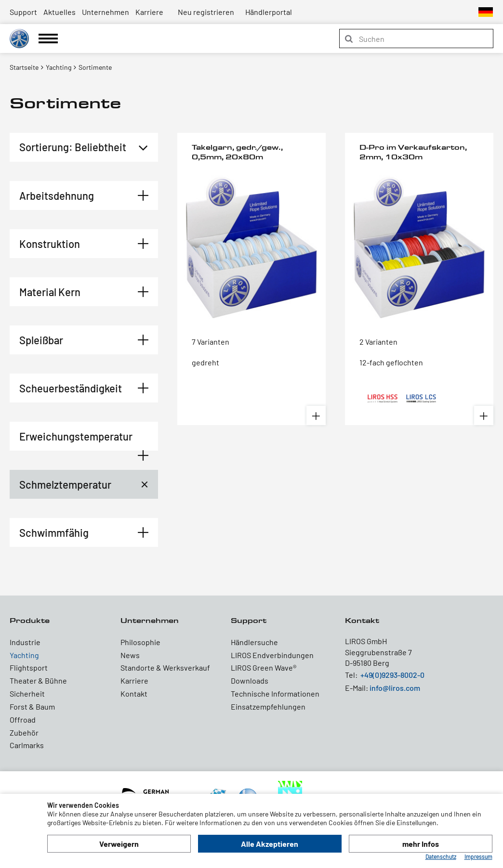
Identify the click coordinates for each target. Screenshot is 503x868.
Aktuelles (60, 12)
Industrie (25, 642)
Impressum (478, 856)
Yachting (24, 655)
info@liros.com (395, 688)
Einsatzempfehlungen (268, 706)
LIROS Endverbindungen (272, 655)
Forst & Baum (32, 706)
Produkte (30, 620)
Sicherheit (27, 693)
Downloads (250, 680)
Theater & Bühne (38, 680)
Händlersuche (254, 642)
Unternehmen (106, 12)
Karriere (149, 12)
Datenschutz (441, 856)
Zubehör (24, 732)
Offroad (23, 719)
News (130, 655)
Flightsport (29, 667)
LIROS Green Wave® (264, 667)
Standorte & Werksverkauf (165, 667)
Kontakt (134, 693)
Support (23, 12)
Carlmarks (27, 745)
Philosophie (140, 642)
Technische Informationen (275, 693)
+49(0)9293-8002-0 (392, 675)
